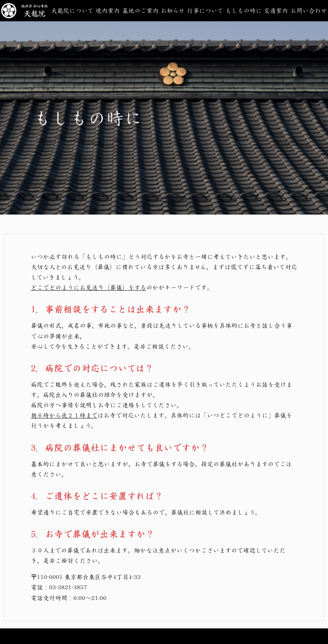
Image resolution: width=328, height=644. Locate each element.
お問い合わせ (309, 10)
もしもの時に (244, 10)
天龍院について (72, 10)
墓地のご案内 (140, 10)
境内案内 (108, 10)
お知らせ (173, 10)
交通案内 (276, 10)
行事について (205, 10)
